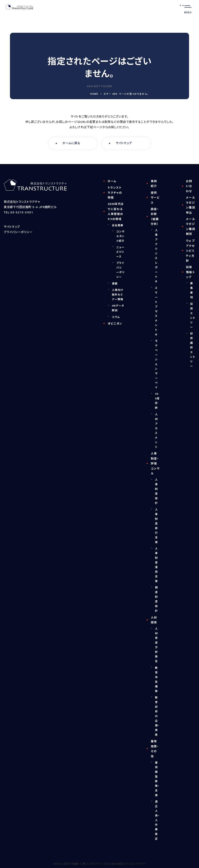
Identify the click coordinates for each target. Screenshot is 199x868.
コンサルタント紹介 (120, 236)
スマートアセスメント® (156, 311)
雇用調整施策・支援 (157, 779)
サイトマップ (124, 143)
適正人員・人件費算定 (157, 820)
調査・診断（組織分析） (155, 217)
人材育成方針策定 (156, 645)
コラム (116, 317)
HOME (94, 94)
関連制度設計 (156, 599)
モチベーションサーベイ (156, 364)
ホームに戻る (71, 143)
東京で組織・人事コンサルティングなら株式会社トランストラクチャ (105, 864)
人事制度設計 (156, 491)
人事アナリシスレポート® (156, 256)
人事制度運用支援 (156, 565)
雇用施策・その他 (155, 749)
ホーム (112, 181)
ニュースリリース (120, 252)
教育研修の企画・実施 (157, 716)
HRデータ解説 (118, 308)
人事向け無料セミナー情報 (118, 295)
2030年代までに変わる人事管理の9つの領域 (116, 212)
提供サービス (155, 198)
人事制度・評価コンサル (155, 463)
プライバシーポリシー (18, 232)
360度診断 (157, 401)
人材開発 (154, 620)
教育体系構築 (156, 680)
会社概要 (118, 225)
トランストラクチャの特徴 (115, 193)
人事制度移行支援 (156, 526)
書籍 (115, 284)
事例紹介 (154, 184)
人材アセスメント (156, 431)
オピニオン (115, 324)
